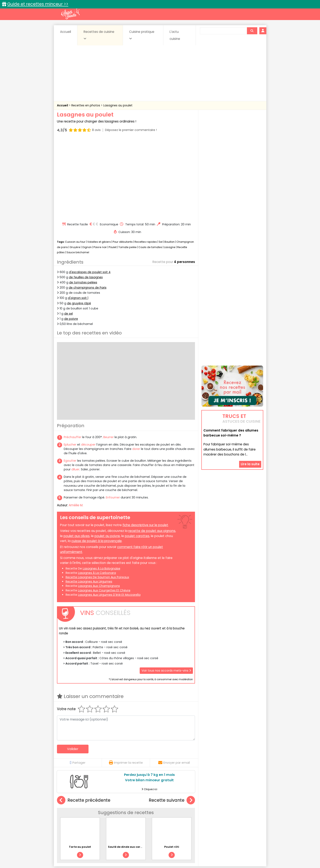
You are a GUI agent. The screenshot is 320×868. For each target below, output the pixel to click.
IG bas (193, 815)
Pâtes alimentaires (78, 820)
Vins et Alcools (226, 820)
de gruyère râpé (79, 225)
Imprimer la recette (126, 684)
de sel (68, 235)
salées (120, 820)
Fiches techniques (181, 803)
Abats (68, 812)
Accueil (66, 32)
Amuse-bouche (90, 812)
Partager (78, 684)
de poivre (71, 240)
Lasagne (170, 169)
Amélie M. (76, 427)
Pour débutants (123, 163)
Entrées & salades (93, 815)
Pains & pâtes (247, 815)
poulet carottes (137, 457)
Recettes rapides (146, 163)
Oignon (87, 169)
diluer (75, 391)
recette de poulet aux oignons (152, 452)
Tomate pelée (128, 169)
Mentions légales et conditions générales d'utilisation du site (159, 852)
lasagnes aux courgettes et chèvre (104, 512)
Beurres (113, 812)
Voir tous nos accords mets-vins (166, 592)
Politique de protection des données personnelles (152, 856)
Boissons (131, 812)
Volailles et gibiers (99, 163)
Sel (161, 163)
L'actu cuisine (175, 35)
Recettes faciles (104, 803)
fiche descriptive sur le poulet (145, 446)
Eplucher (70, 366)
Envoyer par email (174, 684)
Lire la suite (250, 438)
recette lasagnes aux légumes (89, 503)
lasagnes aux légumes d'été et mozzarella (109, 516)
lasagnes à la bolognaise (102, 490)
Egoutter (70, 382)
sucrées (186, 820)
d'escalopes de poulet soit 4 (90, 194)
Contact (106, 852)
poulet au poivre (107, 457)
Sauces (137, 820)
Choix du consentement (208, 856)
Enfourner (113, 419)
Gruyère (75, 169)
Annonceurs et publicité (78, 852)
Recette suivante (172, 722)
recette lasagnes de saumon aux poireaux (97, 499)
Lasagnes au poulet (118, 105)
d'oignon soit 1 (78, 219)
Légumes (210, 815)
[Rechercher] (252, 31)
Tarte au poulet (80, 768)
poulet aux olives (77, 457)
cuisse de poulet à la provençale (97, 462)
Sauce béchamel (78, 174)
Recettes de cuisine (99, 35)
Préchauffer (73, 359)
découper (88, 366)
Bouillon (169, 163)
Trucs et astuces (218, 803)
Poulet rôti (180, 750)
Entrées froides (151, 815)
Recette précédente (84, 722)
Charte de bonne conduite (224, 852)
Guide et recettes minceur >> (38, 4)
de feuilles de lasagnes (86, 199)
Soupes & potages (161, 820)
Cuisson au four (75, 163)
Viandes (204, 820)
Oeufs (227, 815)
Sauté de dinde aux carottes (128, 768)
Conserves (191, 812)
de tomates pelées (83, 204)
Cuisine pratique (142, 35)
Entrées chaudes (123, 815)
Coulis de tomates (150, 169)
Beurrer (109, 359)
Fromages (175, 815)
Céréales (150, 812)
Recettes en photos (86, 105)
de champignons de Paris (88, 209)
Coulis (249, 812)
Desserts (68, 815)
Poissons (103, 820)
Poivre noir (100, 169)
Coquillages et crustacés (222, 812)
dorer (136, 370)
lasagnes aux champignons (99, 507)
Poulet (113, 169)
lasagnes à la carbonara (97, 494)
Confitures (170, 812)
